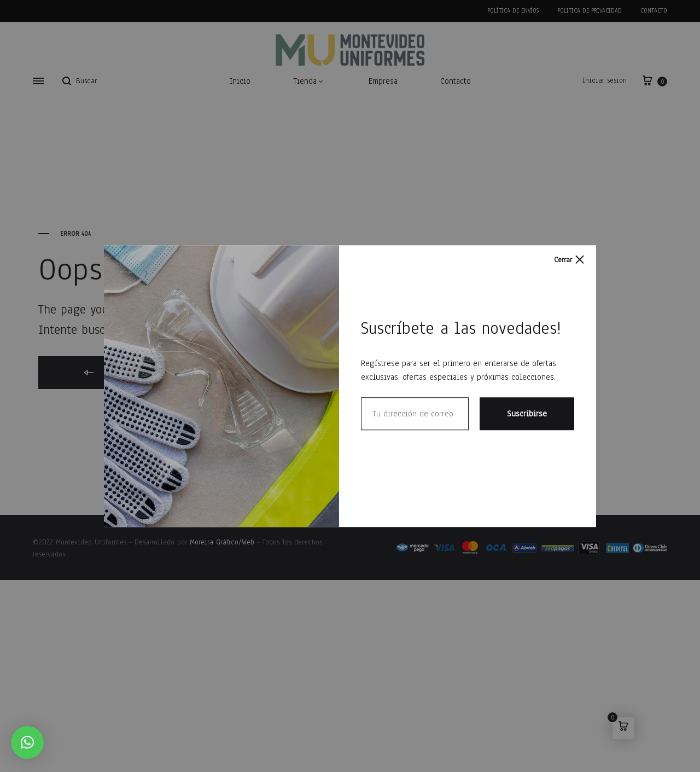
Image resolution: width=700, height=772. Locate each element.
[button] (27, 742)
